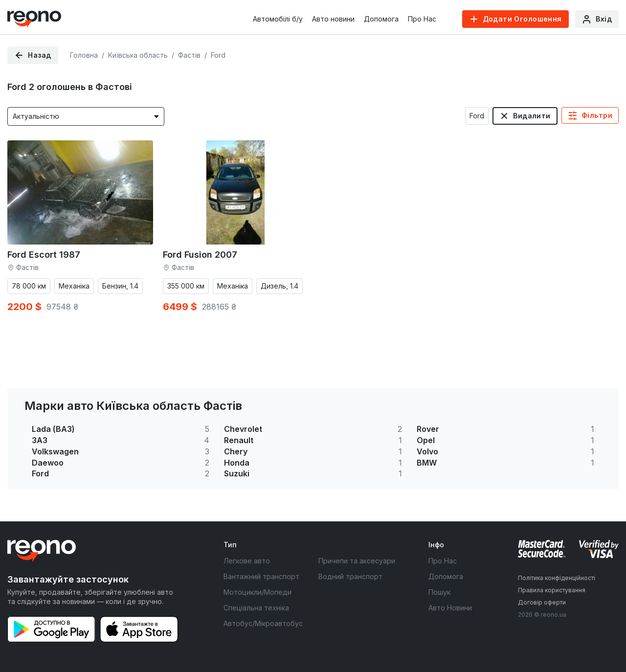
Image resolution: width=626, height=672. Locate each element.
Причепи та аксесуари (357, 561)
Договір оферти (542, 602)
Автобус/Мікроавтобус (263, 623)
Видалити (532, 116)
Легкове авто (247, 561)
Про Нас (422, 19)
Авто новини (333, 19)
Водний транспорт (350, 576)
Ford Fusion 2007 (200, 255)
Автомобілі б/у (278, 19)
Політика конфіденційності (557, 578)
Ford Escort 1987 (44, 255)
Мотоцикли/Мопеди (257, 592)
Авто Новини (450, 608)
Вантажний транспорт (261, 576)
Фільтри (597, 115)
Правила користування (552, 590)
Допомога (381, 19)
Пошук (439, 592)
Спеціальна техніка (256, 608)
